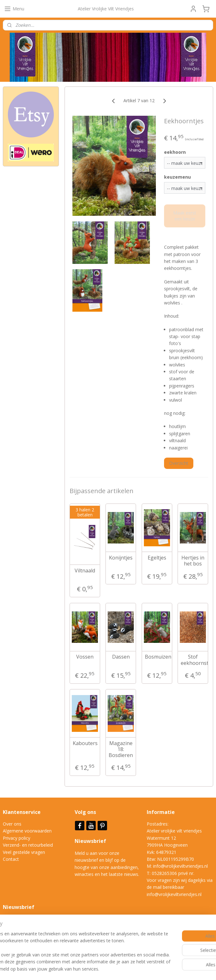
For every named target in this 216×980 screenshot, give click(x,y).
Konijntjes (121, 558)
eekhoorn (175, 152)
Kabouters (85, 743)
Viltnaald (85, 571)
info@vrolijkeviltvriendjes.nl (180, 866)
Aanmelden (19, 941)
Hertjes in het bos (193, 561)
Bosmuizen (157, 657)
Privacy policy (17, 838)
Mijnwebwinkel (189, 969)
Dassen (121, 657)
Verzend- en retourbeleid (28, 845)
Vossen (85, 657)
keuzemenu (177, 177)
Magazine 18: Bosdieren (121, 749)
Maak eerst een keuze (185, 216)
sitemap (97, 969)
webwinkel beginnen (134, 969)
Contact (11, 859)
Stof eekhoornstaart (193, 660)
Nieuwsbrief (91, 841)
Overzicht (179, 463)
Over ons (12, 824)
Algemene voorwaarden (27, 831)
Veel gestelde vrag (21, 852)
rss (110, 969)
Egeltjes (157, 558)
